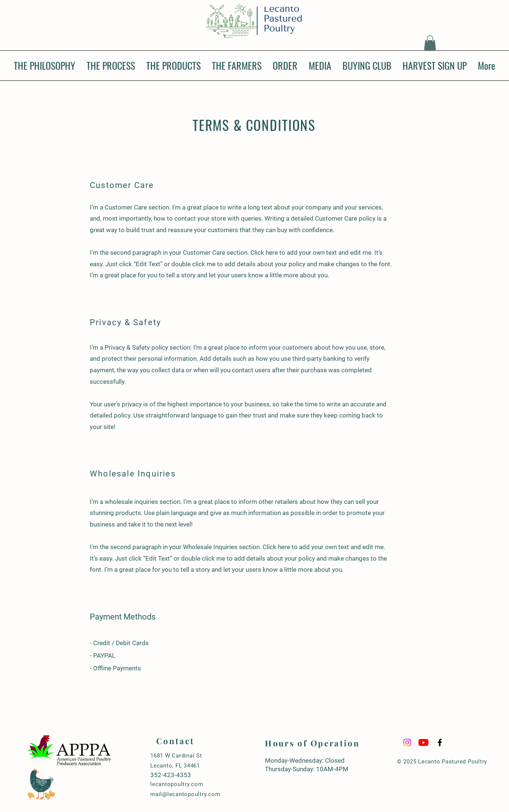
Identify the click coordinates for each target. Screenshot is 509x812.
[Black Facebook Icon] (440, 742)
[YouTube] (423, 742)
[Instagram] (407, 742)
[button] (430, 43)
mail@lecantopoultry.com (185, 794)
